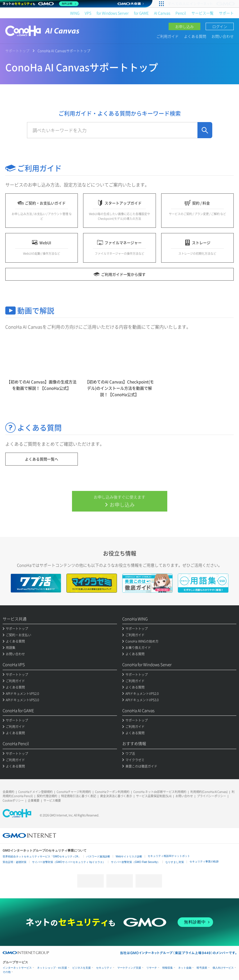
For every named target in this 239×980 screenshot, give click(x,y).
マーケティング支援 (129, 968)
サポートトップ (17, 51)
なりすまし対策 (175, 862)
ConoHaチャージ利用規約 (74, 792)
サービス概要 (52, 800)
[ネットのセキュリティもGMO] (41, 4)
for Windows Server (113, 13)
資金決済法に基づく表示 (116, 796)
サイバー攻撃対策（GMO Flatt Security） (135, 862)
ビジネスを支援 (82, 968)
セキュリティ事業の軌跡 (204, 861)
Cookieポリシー (13, 800)
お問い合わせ (223, 36)
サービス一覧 (202, 13)
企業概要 (34, 800)
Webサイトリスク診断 (129, 856)
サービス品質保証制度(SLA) (154, 796)
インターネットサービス (17, 968)
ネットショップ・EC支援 (52, 968)
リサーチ (152, 968)
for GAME (141, 13)
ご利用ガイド (168, 36)
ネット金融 (185, 968)
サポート (226, 13)
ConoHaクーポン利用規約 (112, 792)
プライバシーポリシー (211, 796)
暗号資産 (202, 968)
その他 (7, 972)
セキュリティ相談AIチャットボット (169, 856)
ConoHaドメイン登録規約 (35, 792)
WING (75, 13)
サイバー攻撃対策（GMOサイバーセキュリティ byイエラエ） (69, 862)
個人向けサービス (223, 968)
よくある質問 (195, 36)
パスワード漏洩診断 (98, 856)
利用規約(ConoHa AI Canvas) (209, 792)
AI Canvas (162, 13)
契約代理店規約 (47, 796)
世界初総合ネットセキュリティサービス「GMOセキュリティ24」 (42, 856)
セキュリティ (104, 968)
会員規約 (8, 792)
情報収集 (168, 968)
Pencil (181, 13)
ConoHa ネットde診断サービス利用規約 (160, 792)
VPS (88, 13)
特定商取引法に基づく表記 (79, 796)
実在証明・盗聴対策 (15, 862)
